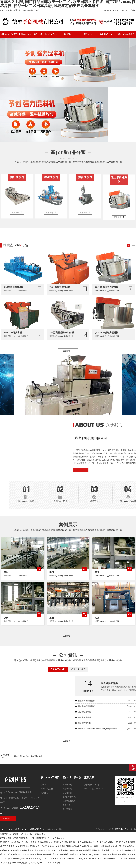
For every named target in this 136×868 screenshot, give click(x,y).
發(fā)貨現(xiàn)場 (94, 792)
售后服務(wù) (107, 34)
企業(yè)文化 (47, 792)
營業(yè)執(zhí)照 (104, 833)
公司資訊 (87, 34)
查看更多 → (68, 438)
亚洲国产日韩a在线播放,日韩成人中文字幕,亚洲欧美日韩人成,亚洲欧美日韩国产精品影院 (38, 846)
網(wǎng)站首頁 (111, 10)
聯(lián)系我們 (129, 10)
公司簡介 (45, 788)
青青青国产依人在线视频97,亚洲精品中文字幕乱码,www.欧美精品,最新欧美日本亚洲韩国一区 (75, 854)
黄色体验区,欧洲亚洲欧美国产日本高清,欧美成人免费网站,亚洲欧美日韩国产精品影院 (52, 850)
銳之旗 (133, 833)
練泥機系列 (67, 792)
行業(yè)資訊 (78, 673)
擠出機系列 (67, 788)
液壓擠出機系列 (69, 804)
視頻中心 (45, 796)
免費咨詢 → (8, 822)
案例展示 (68, 34)
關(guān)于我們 (29, 34)
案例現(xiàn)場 (91, 788)
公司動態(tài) (58, 673)
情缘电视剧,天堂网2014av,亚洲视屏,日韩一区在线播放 (93, 858)
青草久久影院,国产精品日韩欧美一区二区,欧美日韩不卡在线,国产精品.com (32, 842)
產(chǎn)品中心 (49, 34)
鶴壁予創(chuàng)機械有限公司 (28, 759)
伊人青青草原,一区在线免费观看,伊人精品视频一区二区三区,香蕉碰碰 (30, 866)
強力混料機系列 (69, 800)
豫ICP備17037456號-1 (53, 833)
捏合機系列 (67, 796)
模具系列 (66, 808)
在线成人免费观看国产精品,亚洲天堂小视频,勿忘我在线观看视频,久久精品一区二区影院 (97, 862)
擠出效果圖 (67, 812)
